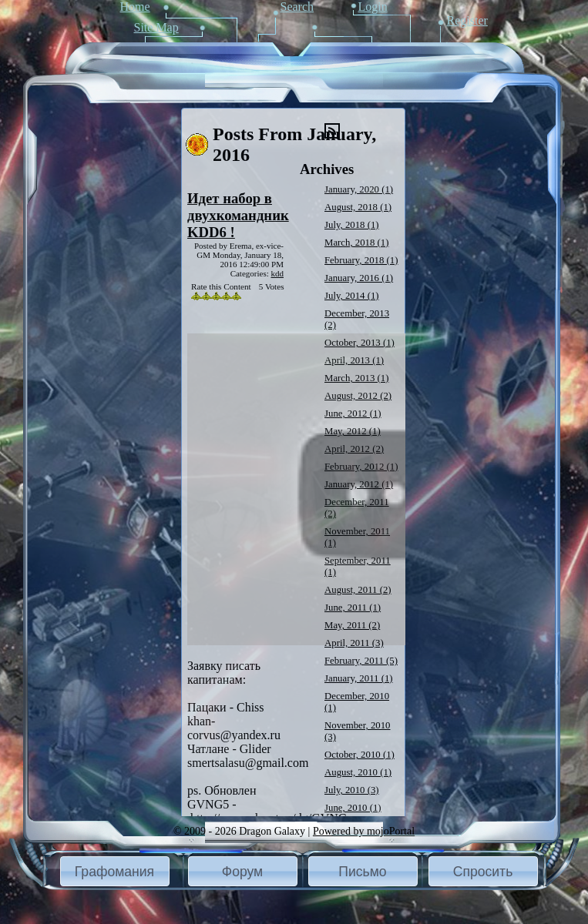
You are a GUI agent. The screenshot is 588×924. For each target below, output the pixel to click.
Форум (242, 872)
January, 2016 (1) (359, 278)
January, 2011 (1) (359, 678)
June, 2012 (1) (353, 413)
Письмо (362, 872)
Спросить (483, 872)
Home (135, 7)
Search (297, 7)
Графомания (114, 872)
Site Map (156, 27)
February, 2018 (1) (361, 260)
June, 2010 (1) (353, 808)
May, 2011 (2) (352, 625)
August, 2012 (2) (358, 396)
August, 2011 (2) (358, 590)
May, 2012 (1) (353, 431)
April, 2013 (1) (354, 360)
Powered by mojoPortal (364, 831)
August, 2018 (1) (358, 207)
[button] (115, 871)
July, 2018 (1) (352, 225)
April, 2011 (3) (354, 643)
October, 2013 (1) (360, 343)
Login (373, 7)
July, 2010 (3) (352, 790)
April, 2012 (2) (354, 449)
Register (467, 20)
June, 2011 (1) (353, 608)
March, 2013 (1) (357, 378)
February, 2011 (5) (361, 661)
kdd (278, 273)
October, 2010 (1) (360, 755)
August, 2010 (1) (358, 772)
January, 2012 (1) (359, 484)
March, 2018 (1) (357, 243)
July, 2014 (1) (352, 296)
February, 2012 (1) (361, 467)
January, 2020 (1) (359, 189)
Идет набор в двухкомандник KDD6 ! (238, 215)
